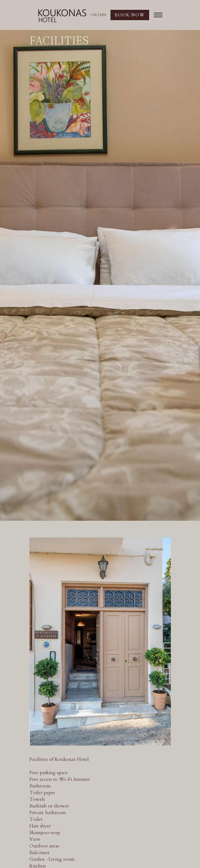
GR (94, 15)
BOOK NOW (130, 15)
